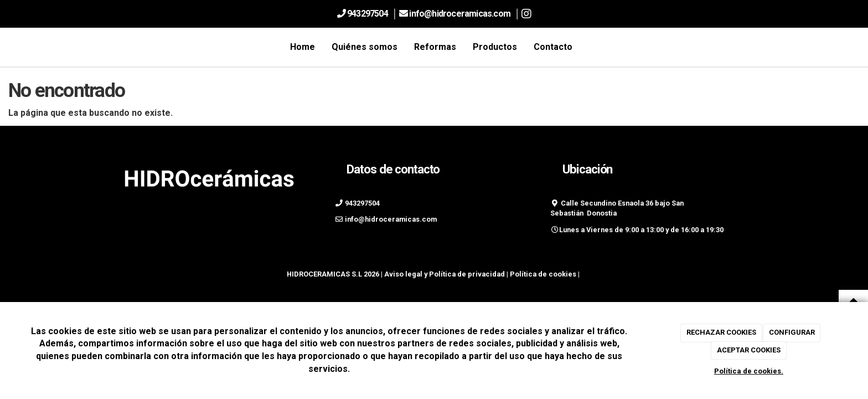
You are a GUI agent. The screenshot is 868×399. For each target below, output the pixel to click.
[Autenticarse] (12, 284)
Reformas (435, 47)
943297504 (368, 14)
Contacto (553, 47)
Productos (495, 47)
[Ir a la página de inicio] (116, 47)
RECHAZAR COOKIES (721, 332)
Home (303, 47)
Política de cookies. (749, 371)
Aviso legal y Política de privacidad (445, 274)
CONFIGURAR (792, 332)
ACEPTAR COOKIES (749, 350)
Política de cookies (543, 274)
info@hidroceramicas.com (461, 14)
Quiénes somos (365, 47)
